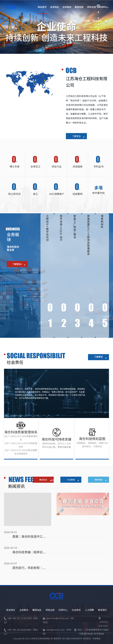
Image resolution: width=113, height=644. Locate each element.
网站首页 (42, 7)
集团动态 (79, 7)
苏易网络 (96, 638)
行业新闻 (73, 480)
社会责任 (73, 21)
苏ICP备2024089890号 (72, 638)
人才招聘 (85, 21)
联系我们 (103, 610)
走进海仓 (55, 7)
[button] (98, 6)
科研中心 (63, 610)
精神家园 (100, 480)
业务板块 (67, 7)
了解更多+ (19, 264)
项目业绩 (91, 7)
